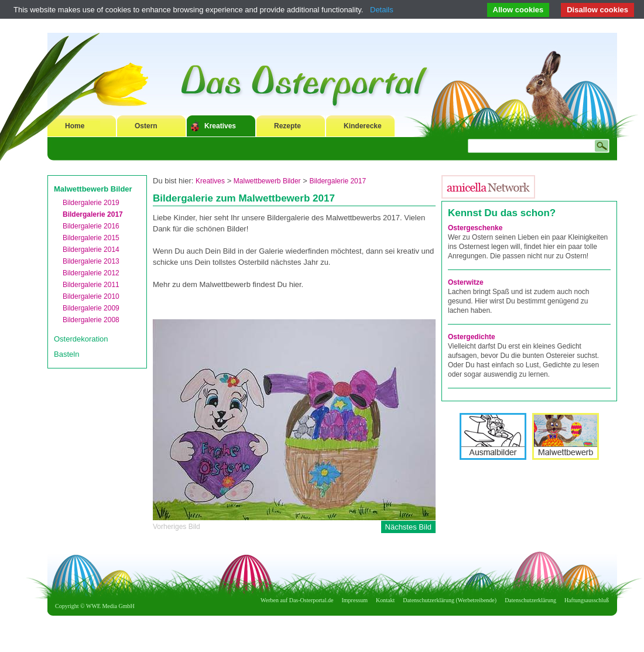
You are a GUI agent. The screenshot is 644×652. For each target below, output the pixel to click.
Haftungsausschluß (587, 600)
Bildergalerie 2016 (91, 226)
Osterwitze (466, 282)
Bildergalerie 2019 (91, 203)
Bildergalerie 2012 (91, 273)
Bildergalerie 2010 (91, 296)
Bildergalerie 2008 (91, 320)
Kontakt (385, 600)
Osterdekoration (81, 339)
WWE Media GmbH (110, 606)
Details (382, 10)
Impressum (355, 600)
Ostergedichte (472, 337)
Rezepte (287, 126)
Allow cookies (518, 10)
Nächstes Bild (408, 527)
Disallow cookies (597, 10)
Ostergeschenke (475, 228)
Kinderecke (363, 126)
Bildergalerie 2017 (93, 214)
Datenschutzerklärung (530, 600)
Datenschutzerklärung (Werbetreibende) (450, 600)
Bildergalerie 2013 (91, 261)
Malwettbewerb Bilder (93, 189)
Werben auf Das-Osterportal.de (297, 600)
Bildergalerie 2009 (91, 308)
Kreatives (220, 126)
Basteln (66, 354)
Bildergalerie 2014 (91, 250)
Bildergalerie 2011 (91, 285)
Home (75, 126)
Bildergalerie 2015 (91, 238)
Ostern (146, 126)
